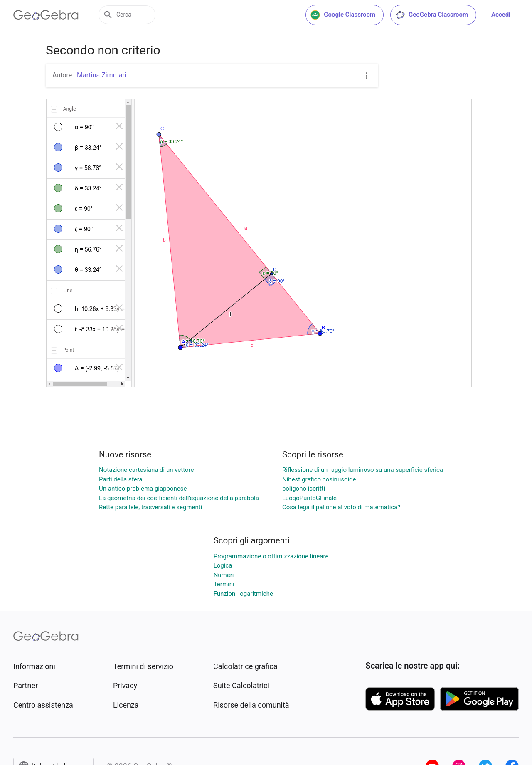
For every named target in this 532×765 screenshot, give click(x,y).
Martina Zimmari (102, 75)
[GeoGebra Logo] (46, 15)
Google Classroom (343, 15)
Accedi (501, 15)
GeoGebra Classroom (432, 15)
